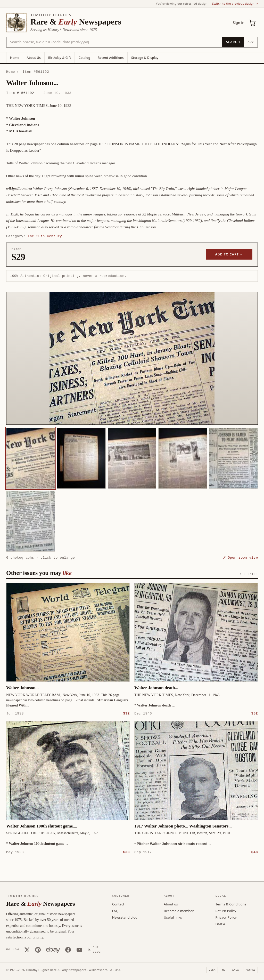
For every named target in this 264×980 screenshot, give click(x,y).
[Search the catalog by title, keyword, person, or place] (114, 42)
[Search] (233, 42)
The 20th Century (45, 236)
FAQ (115, 911)
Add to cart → (229, 254)
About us (171, 904)
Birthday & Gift (60, 58)
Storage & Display (145, 58)
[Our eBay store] (53, 950)
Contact (118, 904)
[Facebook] (68, 950)
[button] (132, 358)
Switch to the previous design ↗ (235, 3)
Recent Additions (111, 58)
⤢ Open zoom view (240, 558)
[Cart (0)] (253, 23)
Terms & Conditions (231, 904)
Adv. (251, 42)
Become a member (179, 911)
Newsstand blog (125, 917)
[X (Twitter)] (27, 950)
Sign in (239, 23)
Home (15, 58)
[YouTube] (79, 950)
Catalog (84, 58)
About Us (34, 58)
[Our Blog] (95, 949)
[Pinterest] (38, 950)
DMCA (220, 924)
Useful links (173, 917)
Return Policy (226, 911)
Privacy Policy (226, 917)
